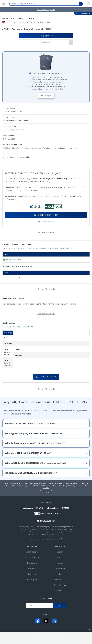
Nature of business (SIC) (12, 145)
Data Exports (32, 567)
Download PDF (83, 13)
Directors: (28, 29)
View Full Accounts (46, 364)
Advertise (60, 578)
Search (60, 539)
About (60, 545)
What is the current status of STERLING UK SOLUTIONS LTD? (36, 430)
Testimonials (60, 556)
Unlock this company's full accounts (18, 326)
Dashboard (32, 561)
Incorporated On (9, 136)
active (6, 29)
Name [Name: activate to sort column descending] (6, 273)
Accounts (6, 154)
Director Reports (32, 545)
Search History (60, 572)
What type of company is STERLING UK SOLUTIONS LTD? (34, 421)
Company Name (9, 108)
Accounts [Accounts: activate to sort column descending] (7, 333)
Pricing (60, 550)
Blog (60, 561)
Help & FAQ (60, 567)
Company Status (9, 126)
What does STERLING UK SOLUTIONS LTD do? (28, 440)
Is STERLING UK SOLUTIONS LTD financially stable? (31, 460)
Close (47, 479)
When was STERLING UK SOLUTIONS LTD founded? (31, 411)
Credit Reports (32, 539)
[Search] (81, 4)
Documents (32, 550)
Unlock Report (46, 96)
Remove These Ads (46, 232)
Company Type (8, 117)
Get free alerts (70, 304)
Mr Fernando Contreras (12, 260)
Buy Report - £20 (46, 36)
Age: (17, 29)
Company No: (44, 29)
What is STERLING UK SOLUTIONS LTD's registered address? (36, 450)
